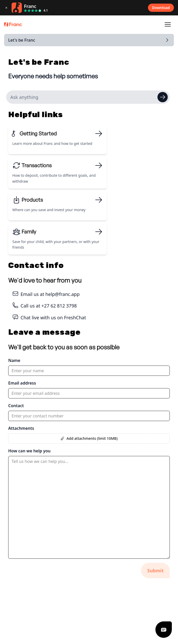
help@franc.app (63, 294)
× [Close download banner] (6, 8)
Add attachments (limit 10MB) (89, 438)
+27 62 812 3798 (59, 306)
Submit (155, 571)
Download (161, 8)
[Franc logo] (13, 24)
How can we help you (29, 451)
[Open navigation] (168, 24)
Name (14, 360)
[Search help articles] (88, 97)
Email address (22, 383)
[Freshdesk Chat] (164, 630)
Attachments (21, 428)
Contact (16, 406)
